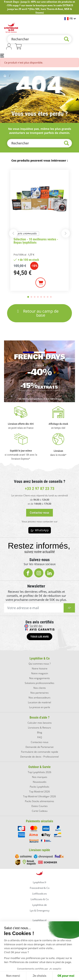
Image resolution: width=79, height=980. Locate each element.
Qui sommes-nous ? (40, 664)
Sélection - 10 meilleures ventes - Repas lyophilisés (36, 241)
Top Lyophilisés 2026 (39, 772)
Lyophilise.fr (40, 882)
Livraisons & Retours (39, 728)
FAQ (40, 737)
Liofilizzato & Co (40, 899)
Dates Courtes (39, 806)
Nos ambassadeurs (39, 698)
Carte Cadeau (40, 811)
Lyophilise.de (39, 905)
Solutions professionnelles (39, 683)
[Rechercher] (39, 39)
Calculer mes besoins (40, 723)
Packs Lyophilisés (39, 787)
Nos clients (40, 688)
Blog (40, 732)
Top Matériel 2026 (39, 792)
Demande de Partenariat (39, 747)
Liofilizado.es (39, 894)
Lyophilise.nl (39, 920)
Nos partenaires (39, 693)
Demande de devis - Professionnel (39, 757)
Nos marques (40, 777)
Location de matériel (39, 702)
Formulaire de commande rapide (40, 752)
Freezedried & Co (40, 888)
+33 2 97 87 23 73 (40, 488)
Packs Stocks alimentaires (39, 801)
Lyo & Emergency (40, 911)
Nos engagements (39, 678)
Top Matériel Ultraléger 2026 (39, 796)
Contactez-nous (40, 742)
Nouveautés (40, 782)
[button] (13, 233)
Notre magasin (40, 673)
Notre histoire (40, 668)
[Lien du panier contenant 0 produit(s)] (18, 47)
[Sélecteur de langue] (70, 19)
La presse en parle (40, 707)
